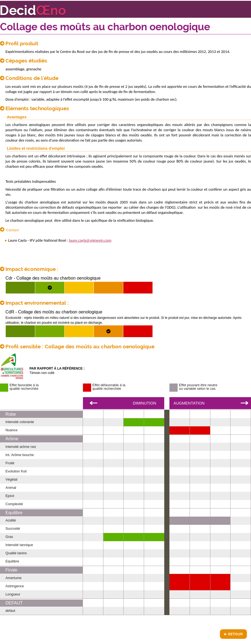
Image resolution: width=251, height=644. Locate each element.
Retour (235, 634)
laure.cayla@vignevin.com (90, 240)
